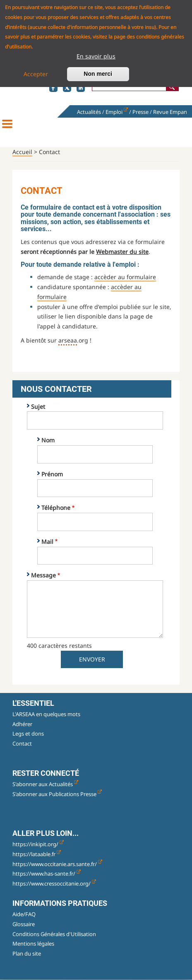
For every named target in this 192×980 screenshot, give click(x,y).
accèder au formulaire (125, 277)
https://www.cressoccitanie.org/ (54, 883)
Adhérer (22, 724)
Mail (47, 542)
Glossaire (24, 924)
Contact (22, 743)
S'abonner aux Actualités (45, 784)
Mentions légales (33, 944)
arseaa (68, 340)
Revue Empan (170, 112)
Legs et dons (28, 734)
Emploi (117, 112)
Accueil (22, 152)
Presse (140, 112)
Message (43, 575)
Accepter (36, 72)
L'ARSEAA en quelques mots (46, 714)
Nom (48, 440)
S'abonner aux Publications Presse (57, 794)
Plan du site (27, 953)
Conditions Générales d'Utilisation (54, 934)
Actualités (89, 112)
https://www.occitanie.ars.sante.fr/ (57, 864)
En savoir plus (96, 54)
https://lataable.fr (37, 854)
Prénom (52, 474)
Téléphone (56, 508)
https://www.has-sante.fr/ (47, 874)
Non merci (98, 72)
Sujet (38, 407)
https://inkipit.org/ (38, 844)
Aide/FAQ (24, 914)
